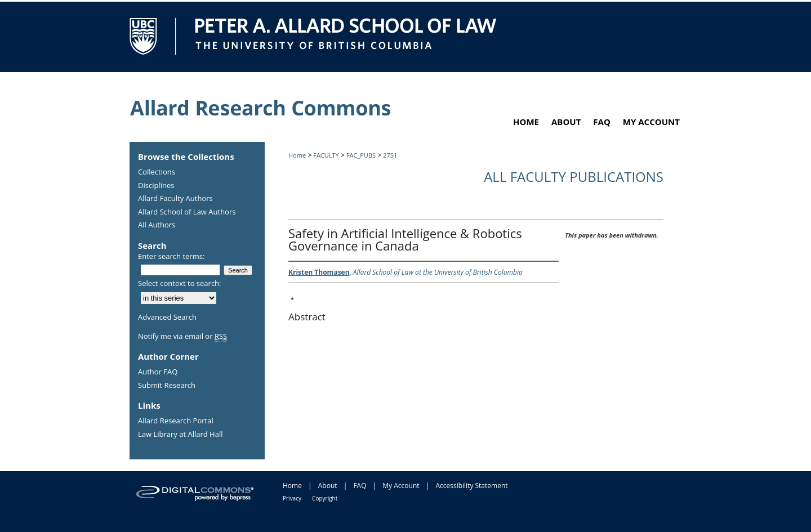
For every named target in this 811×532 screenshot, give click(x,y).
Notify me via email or (182, 337)
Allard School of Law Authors (187, 212)
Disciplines (156, 186)
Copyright (325, 498)
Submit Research (167, 386)
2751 (390, 155)
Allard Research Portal (176, 421)
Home (297, 155)
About (328, 486)
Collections (157, 172)
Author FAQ (158, 372)
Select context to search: (180, 283)
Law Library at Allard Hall (180, 435)
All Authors (157, 225)
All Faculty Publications (574, 176)
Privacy (292, 498)
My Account (401, 486)
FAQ (360, 486)
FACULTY (326, 155)
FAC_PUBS (361, 155)
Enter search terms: (171, 256)
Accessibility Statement (471, 486)
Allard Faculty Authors (175, 199)
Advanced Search (167, 317)
